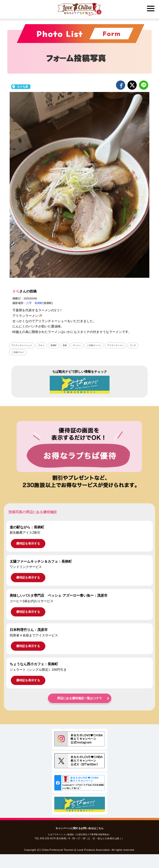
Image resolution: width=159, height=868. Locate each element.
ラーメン (77, 345)
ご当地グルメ (18, 352)
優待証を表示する (28, 543)
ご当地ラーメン (94, 345)
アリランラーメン (116, 345)
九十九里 (23, 87)
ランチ (133, 345)
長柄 (65, 345)
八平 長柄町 (35, 303)
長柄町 (53, 345)
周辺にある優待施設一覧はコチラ (79, 698)
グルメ (41, 345)
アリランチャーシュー (22, 345)
